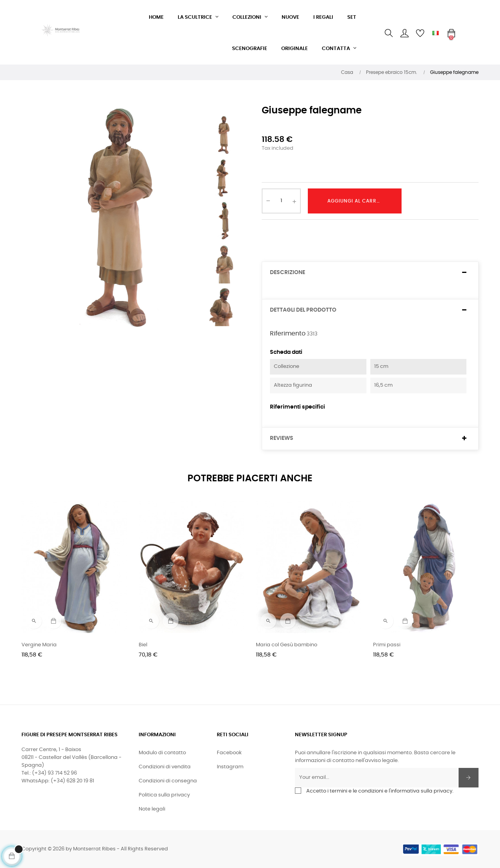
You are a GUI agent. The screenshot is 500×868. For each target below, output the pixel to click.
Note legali (152, 809)
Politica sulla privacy (164, 795)
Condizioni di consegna (168, 781)
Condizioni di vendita (165, 767)
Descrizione (287, 273)
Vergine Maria (39, 645)
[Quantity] (281, 201)
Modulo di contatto (162, 753)
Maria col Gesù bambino (287, 645)
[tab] (370, 273)
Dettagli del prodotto (303, 310)
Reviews (282, 438)
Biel (143, 645)
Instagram (230, 767)
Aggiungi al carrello (358, 201)
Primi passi (387, 645)
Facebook (229, 753)
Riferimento (288, 334)
